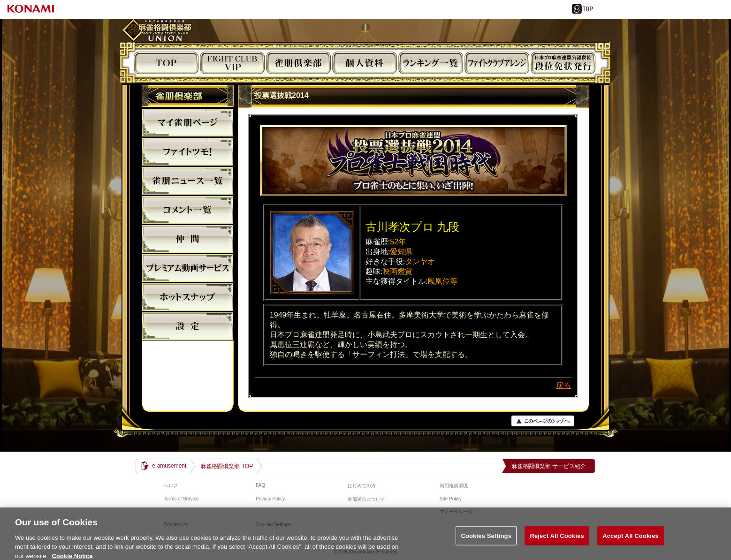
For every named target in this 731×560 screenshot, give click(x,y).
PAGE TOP (543, 421)
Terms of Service (181, 499)
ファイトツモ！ (188, 151)
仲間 (188, 239)
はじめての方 (362, 486)
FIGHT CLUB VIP (232, 63)
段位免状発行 (563, 63)
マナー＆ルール (456, 511)
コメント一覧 (188, 210)
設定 (188, 326)
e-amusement (169, 466)
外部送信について (366, 499)
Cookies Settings (486, 541)
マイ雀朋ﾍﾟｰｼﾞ (188, 122)
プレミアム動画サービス (188, 268)
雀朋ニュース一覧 (188, 181)
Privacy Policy (270, 499)
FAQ (260, 485)
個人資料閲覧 (365, 63)
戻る (563, 385)
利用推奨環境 (454, 486)
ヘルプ (171, 486)
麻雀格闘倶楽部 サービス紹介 (549, 466)
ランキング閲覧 (431, 63)
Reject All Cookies (557, 541)
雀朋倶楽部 (298, 63)
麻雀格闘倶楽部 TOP (227, 466)
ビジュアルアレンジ (497, 63)
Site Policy (451, 499)
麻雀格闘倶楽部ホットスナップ (188, 297)
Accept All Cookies (631, 541)
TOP (166, 63)
